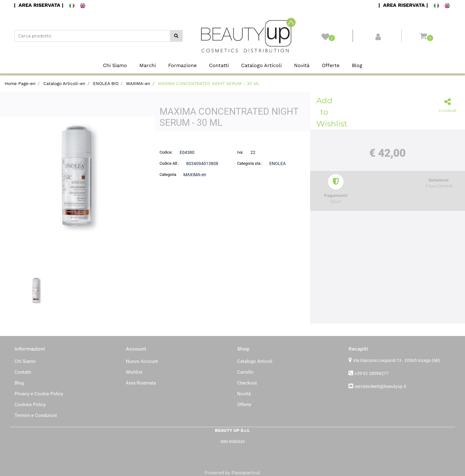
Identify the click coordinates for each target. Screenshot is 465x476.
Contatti (219, 65)
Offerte (331, 65)
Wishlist (134, 372)
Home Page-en (20, 83)
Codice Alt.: (169, 163)
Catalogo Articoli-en (64, 83)
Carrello (245, 372)
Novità (302, 65)
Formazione (182, 65)
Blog (357, 65)
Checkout (247, 383)
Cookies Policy (30, 405)
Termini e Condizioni (36, 415)
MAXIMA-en (138, 83)
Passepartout (246, 473)
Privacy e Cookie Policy (39, 394)
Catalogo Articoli (261, 65)
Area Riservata (141, 383)
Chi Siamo (115, 65)
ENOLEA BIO (106, 83)
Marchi (148, 65)
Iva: (240, 152)
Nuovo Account (142, 361)
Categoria (168, 174)
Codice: (166, 152)
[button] (176, 36)
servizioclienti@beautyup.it (380, 386)
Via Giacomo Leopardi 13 (397, 360)
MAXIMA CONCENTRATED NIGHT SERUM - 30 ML (209, 83)
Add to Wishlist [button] (326, 112)
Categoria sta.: (250, 163)
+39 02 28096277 (372, 373)
